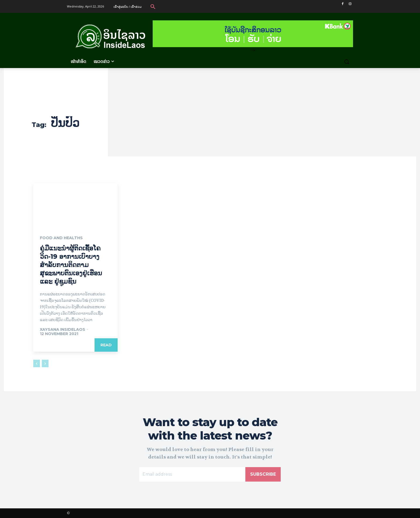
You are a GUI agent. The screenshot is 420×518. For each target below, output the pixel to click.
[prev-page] (37, 364)
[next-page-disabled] (45, 364)
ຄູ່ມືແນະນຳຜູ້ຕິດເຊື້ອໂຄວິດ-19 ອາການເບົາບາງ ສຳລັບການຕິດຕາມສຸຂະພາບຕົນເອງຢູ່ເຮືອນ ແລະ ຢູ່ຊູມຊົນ (71, 265)
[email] (192, 474)
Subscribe (263, 474)
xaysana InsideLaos (63, 330)
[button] (153, 6)
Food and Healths (61, 238)
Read (106, 345)
